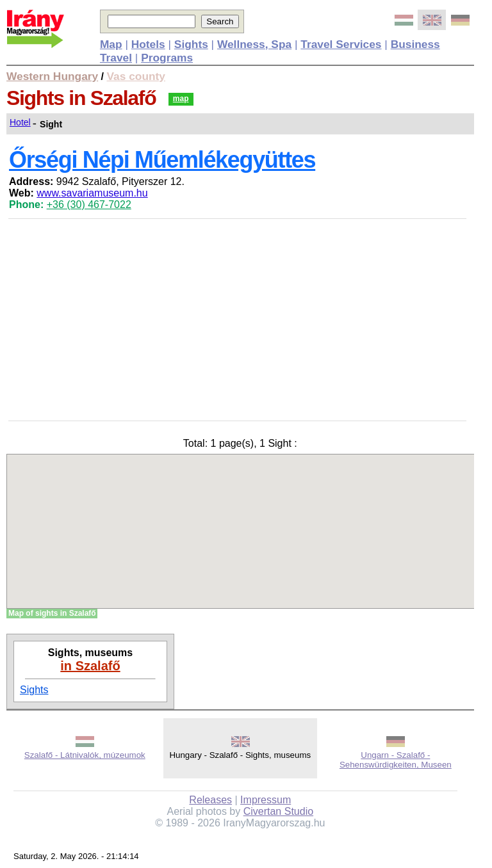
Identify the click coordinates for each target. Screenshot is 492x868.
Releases (210, 800)
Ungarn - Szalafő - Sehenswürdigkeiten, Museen (396, 760)
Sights (34, 690)
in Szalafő (90, 666)
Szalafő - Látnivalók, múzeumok (85, 755)
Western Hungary (52, 76)
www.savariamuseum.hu (92, 193)
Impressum (266, 800)
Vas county (136, 76)
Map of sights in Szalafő (52, 613)
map (181, 99)
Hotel (20, 122)
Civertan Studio (278, 811)
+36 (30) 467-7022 (89, 205)
